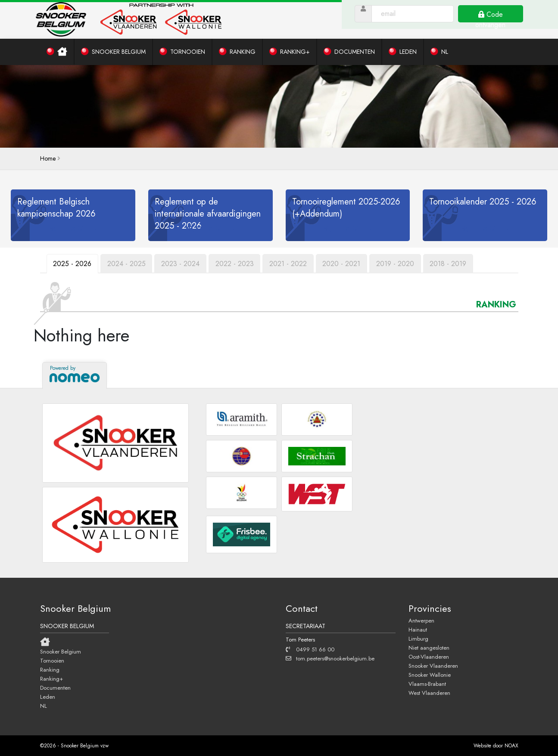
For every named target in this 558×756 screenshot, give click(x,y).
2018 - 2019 (450, 264)
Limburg (418, 638)
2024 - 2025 (127, 264)
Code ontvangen (496, 22)
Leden (48, 697)
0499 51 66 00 (310, 649)
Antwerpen (421, 620)
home (48, 158)
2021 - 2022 (289, 264)
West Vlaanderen (429, 693)
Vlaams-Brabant (427, 684)
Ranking (50, 669)
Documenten (55, 688)
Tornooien (52, 660)
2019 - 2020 (397, 264)
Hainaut (418, 629)
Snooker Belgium (61, 651)
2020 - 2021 (343, 264)
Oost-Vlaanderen (429, 657)
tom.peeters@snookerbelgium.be (330, 658)
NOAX (511, 746)
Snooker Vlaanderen (433, 666)
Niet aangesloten (429, 648)
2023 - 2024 (181, 264)
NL (44, 706)
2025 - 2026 (73, 264)
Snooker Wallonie (430, 675)
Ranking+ (51, 679)
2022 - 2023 (235, 264)
